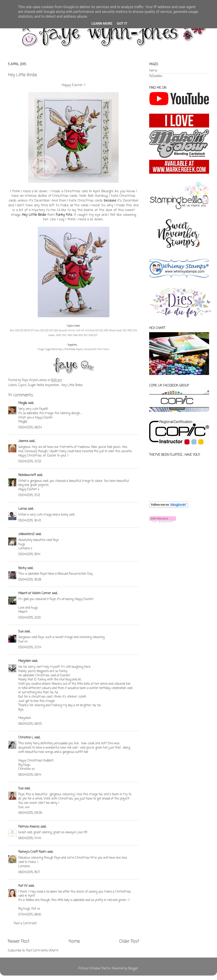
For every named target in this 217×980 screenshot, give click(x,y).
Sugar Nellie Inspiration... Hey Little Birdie (55, 385)
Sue (21, 632)
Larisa (23, 509)
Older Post (129, 942)
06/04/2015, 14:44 (30, 838)
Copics (22, 385)
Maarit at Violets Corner (35, 593)
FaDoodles (156, 76)
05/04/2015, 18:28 (30, 580)
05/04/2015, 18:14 (29, 554)
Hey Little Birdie (34, 215)
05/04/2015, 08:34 (30, 428)
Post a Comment (25, 924)
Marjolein (25, 661)
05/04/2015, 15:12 (29, 495)
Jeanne (23, 441)
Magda (23, 403)
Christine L (26, 738)
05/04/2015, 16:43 (30, 521)
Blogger (133, 969)
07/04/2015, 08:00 (30, 915)
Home (74, 942)
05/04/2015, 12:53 (30, 462)
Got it (122, 24)
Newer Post (19, 942)
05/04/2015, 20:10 (29, 618)
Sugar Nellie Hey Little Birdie (60, 349)
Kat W (23, 886)
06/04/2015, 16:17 (29, 872)
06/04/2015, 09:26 (30, 813)
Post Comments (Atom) (42, 951)
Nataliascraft (27, 475)
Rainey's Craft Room (32, 852)
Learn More (102, 24)
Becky (22, 568)
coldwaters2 (26, 534)
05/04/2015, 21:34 (30, 647)
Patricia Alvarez (29, 827)
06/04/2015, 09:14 (30, 775)
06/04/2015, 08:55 (30, 724)
